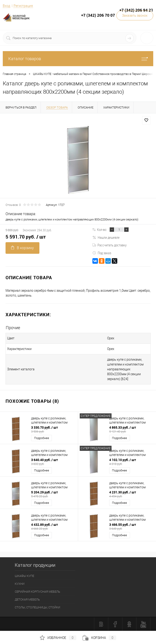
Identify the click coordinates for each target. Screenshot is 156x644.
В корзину (22, 248)
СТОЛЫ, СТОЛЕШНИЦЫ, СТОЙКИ (37, 607)
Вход (6, 6)
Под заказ (102, 253)
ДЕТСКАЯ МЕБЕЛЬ (27, 599)
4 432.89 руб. (53, 526)
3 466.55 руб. (131, 526)
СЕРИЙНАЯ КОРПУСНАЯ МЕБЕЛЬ (37, 592)
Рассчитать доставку (109, 245)
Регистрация (23, 6)
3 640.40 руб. (53, 462)
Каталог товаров (78, 59)
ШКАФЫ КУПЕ (24, 576)
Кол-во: (102, 229)
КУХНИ (20, 584)
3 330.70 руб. (53, 429)
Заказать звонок (135, 15)
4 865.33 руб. (131, 429)
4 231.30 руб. (131, 494)
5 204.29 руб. (53, 494)
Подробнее (42, 438)
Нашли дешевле (106, 237)
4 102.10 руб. (131, 462)
